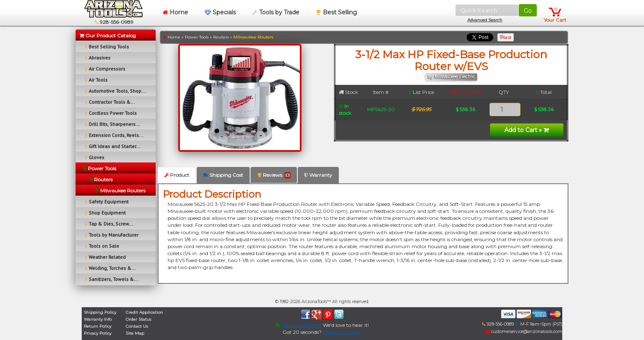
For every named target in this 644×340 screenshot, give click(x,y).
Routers (221, 37)
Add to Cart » (527, 130)
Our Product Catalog (108, 35)
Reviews (274, 175)
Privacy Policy (98, 333)
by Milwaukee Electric (451, 77)
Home (175, 12)
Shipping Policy (100, 312)
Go (528, 11)
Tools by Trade (276, 12)
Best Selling (336, 12)
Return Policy (98, 326)
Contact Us (137, 326)
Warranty (318, 175)
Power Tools (197, 37)
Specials (220, 12)
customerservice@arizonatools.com (524, 332)
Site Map (135, 333)
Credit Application (144, 312)
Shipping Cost (223, 175)
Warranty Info (98, 319)
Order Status (138, 319)
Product (177, 175)
